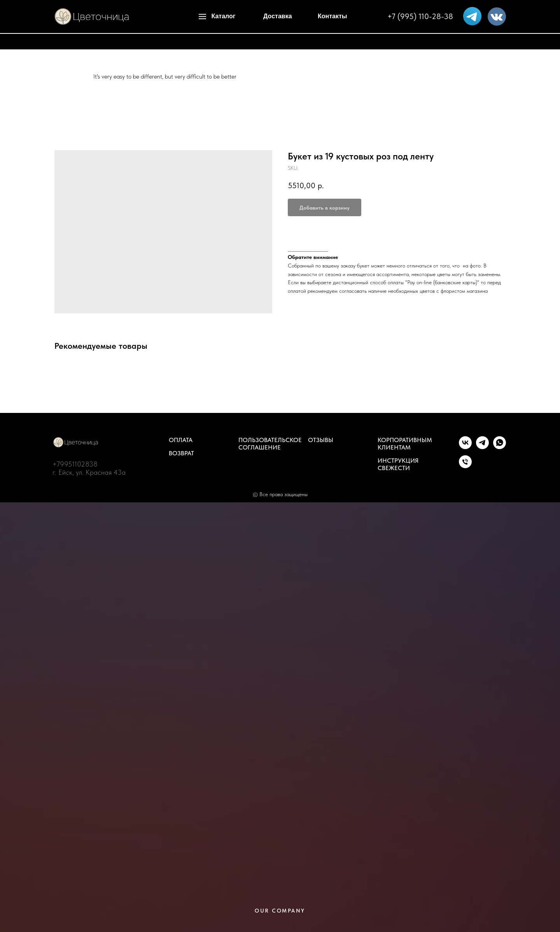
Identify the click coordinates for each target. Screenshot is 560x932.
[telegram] (482, 447)
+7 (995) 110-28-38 (420, 16)
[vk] (465, 447)
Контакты (332, 16)
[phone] (465, 466)
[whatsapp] (500, 447)
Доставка (278, 16)
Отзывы (321, 440)
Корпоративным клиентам (405, 444)
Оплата (181, 440)
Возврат (181, 453)
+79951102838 (75, 464)
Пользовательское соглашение (270, 444)
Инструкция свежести (398, 464)
